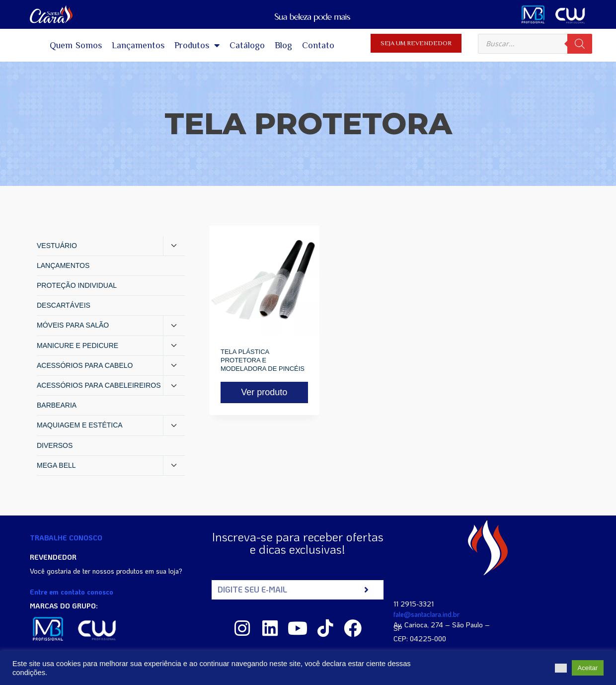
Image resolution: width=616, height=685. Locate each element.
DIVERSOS (55, 445)
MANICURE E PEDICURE (77, 345)
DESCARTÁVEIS (64, 305)
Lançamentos (138, 45)
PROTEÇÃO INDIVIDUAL (77, 285)
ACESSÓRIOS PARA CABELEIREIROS (99, 385)
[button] (561, 668)
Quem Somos (76, 45)
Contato (318, 45)
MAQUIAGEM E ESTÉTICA (80, 425)
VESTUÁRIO (57, 246)
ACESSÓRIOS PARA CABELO (85, 365)
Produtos (197, 45)
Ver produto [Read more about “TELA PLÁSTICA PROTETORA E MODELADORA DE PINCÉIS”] (264, 392)
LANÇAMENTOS (63, 265)
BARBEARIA (57, 405)
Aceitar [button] (588, 668)
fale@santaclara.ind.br (426, 614)
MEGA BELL (56, 465)
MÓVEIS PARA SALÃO (73, 325)
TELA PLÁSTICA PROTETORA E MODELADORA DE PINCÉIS (263, 360)
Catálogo (247, 45)
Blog (283, 45)
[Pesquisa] (580, 44)
